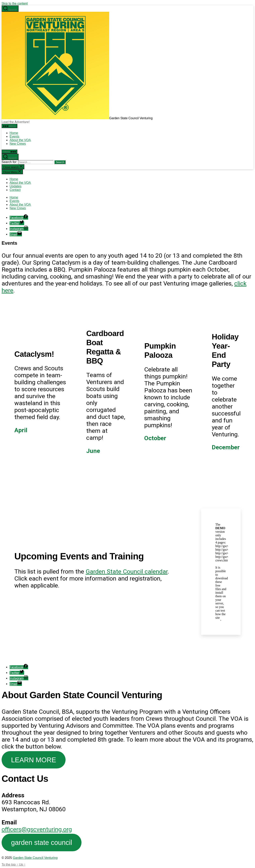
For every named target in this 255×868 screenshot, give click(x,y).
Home (14, 133)
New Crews (18, 144)
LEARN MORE (34, 760)
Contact (15, 190)
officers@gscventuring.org (37, 829)
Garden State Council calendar (127, 571)
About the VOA (20, 140)
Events (14, 136)
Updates (16, 186)
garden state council (42, 843)
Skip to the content (15, 3)
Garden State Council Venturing (35, 858)
